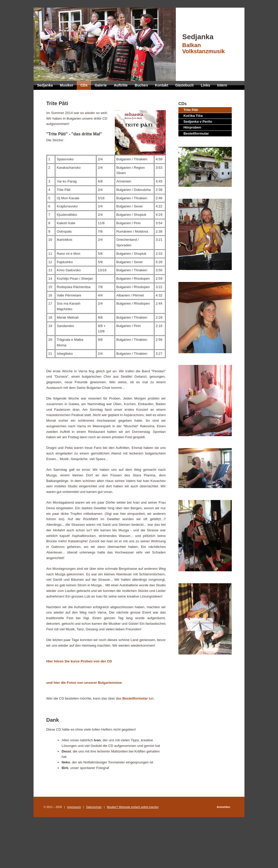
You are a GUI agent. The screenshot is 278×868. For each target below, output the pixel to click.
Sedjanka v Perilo (198, 122)
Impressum (74, 807)
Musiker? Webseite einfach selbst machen (133, 807)
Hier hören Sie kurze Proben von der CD (79, 661)
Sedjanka (210, 44)
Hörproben (192, 127)
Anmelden (223, 807)
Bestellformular (196, 133)
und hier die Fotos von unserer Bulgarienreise (84, 683)
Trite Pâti (191, 110)
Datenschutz (94, 807)
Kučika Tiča (193, 116)
